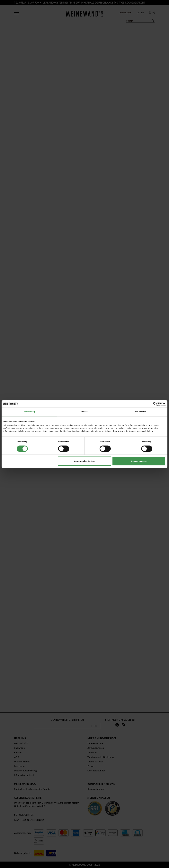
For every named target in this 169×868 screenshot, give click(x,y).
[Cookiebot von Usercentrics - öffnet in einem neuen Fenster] (149, 404)
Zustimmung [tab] (29, 412)
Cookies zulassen (139, 461)
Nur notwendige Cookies (84, 461)
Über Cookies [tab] (140, 412)
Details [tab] (84, 412)
